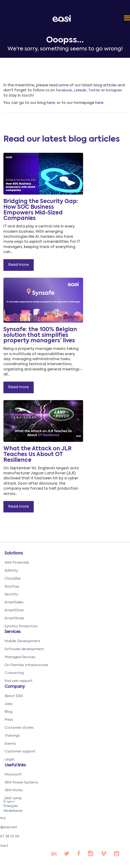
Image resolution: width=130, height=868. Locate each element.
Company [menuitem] (15, 687)
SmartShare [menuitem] (14, 618)
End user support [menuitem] (19, 681)
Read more (19, 265)
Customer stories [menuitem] (19, 728)
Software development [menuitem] (24, 649)
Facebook (64, 90)
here (51, 103)
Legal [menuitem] (9, 759)
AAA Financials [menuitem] (17, 563)
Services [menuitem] (13, 632)
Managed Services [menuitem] (20, 657)
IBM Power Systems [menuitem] (21, 782)
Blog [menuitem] (8, 712)
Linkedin (80, 90)
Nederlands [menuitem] (13, 811)
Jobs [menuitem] (9, 704)
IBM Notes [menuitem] (14, 790)
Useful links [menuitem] (15, 765)
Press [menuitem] (9, 720)
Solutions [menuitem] (14, 553)
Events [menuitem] (10, 744)
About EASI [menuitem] (14, 696)
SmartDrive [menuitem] (14, 610)
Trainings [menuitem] (12, 736)
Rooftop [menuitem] (12, 587)
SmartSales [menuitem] (14, 602)
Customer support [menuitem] (20, 751)
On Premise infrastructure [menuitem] (26, 665)
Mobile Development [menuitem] (22, 641)
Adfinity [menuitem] (11, 571)
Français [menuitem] (11, 806)
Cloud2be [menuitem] (13, 579)
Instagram (114, 90)
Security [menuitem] (11, 594)
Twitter (94, 90)
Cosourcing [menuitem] (14, 673)
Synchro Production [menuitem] (21, 626)
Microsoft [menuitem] (13, 774)
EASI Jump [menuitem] (13, 798)
